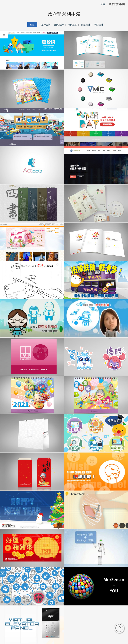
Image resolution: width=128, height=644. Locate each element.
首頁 (103, 4)
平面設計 (99, 25)
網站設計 (59, 25)
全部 (32, 25)
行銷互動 (72, 25)
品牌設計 (46, 25)
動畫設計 (86, 25)
